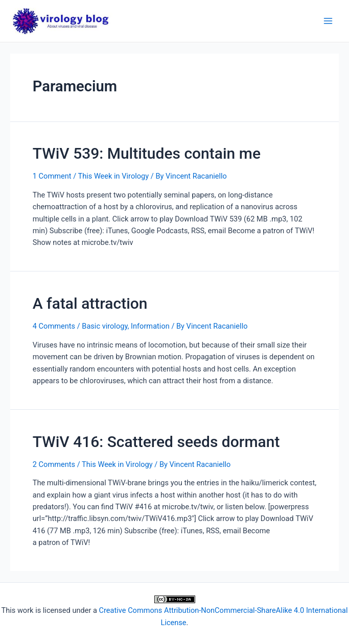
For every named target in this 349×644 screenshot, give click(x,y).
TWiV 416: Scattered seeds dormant (156, 442)
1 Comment (52, 176)
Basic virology (104, 326)
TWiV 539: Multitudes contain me (147, 153)
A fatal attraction (90, 303)
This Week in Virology (113, 176)
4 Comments (54, 326)
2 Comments (54, 464)
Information (150, 326)
